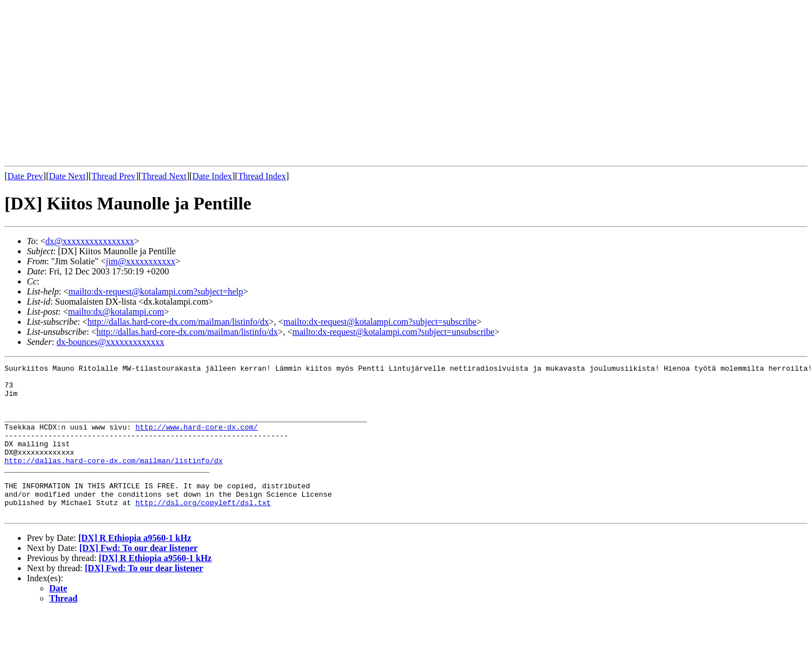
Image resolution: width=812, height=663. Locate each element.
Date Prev (25, 176)
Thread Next (164, 176)
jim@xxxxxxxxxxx (140, 261)
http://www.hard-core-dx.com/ (196, 440)
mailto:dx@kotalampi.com (116, 312)
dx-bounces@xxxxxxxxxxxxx (111, 342)
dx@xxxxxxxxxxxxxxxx (90, 241)
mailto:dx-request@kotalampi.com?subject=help (156, 291)
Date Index (212, 176)
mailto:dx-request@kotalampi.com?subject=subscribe (380, 322)
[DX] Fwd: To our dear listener (139, 578)
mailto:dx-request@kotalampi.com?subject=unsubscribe (394, 332)
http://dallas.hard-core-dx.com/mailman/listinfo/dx (178, 322)
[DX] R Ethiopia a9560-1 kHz (135, 568)
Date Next (67, 176)
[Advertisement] (168, 83)
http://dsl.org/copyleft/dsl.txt (203, 531)
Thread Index (262, 176)
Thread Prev (113, 176)
